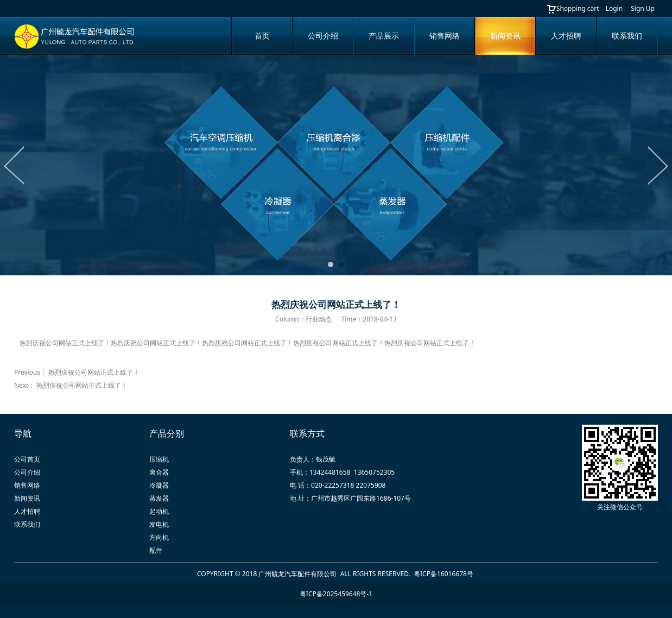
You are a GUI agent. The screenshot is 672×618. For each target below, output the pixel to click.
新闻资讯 (505, 36)
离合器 (159, 472)
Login (614, 8)
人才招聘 (566, 36)
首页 (262, 36)
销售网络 (445, 36)
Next (657, 165)
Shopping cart (573, 8)
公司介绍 (323, 36)
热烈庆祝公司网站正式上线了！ (94, 372)
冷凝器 (159, 485)
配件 (156, 550)
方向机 (159, 537)
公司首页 (27, 459)
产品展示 (384, 36)
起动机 (159, 511)
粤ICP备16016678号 (444, 574)
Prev (15, 165)
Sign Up (643, 8)
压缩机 (159, 459)
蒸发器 (159, 498)
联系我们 (627, 36)
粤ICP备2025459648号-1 (336, 594)
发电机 (159, 524)
